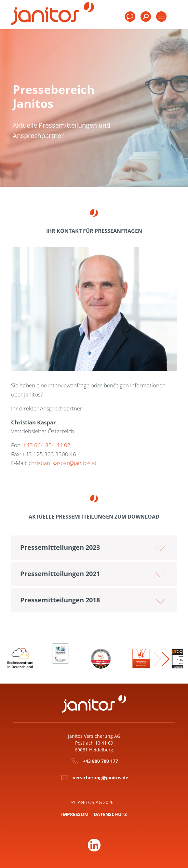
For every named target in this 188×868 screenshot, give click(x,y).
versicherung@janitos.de (101, 778)
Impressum (75, 814)
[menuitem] (146, 19)
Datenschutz (110, 814)
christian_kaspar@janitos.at (63, 463)
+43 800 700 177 (101, 761)
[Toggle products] (161, 17)
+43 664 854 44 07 (47, 445)
